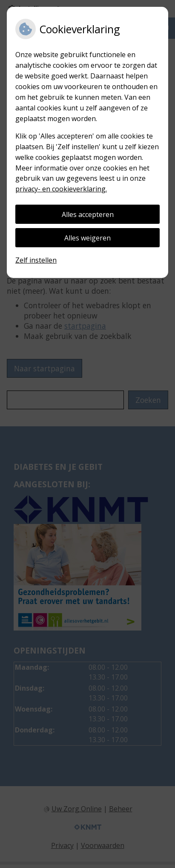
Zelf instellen (36, 260)
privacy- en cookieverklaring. (61, 189)
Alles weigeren (87, 238)
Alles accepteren (88, 214)
